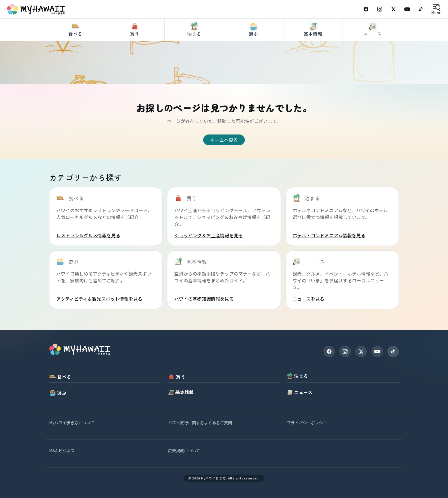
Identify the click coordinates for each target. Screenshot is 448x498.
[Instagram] (380, 9)
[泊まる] (194, 51)
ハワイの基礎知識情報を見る (204, 299)
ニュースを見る (308, 299)
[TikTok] (421, 9)
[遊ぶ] (254, 51)
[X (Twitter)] (393, 9)
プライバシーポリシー (307, 423)
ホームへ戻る (224, 140)
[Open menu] (436, 9)
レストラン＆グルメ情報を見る (88, 235)
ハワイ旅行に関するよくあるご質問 (200, 423)
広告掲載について (184, 451)
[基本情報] (313, 51)
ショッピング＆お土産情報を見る (209, 235)
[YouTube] (407, 9)
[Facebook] (366, 9)
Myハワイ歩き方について (72, 423)
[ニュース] (373, 51)
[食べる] (75, 51)
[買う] (135, 51)
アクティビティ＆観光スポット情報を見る (99, 299)
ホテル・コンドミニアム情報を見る (329, 235)
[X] (361, 352)
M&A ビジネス (62, 451)
